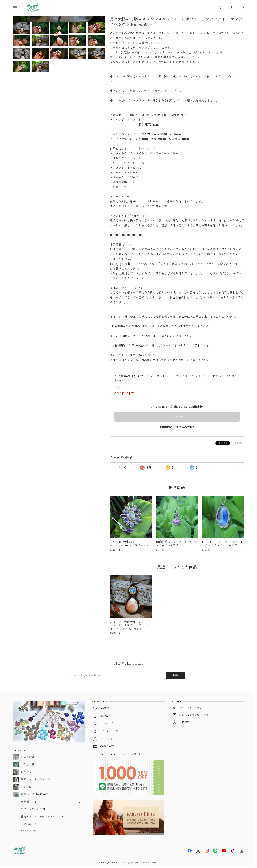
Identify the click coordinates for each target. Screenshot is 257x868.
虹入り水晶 (28, 757)
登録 (175, 675)
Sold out (177, 417)
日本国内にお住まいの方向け (177, 427)
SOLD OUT (28, 831)
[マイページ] (231, 8)
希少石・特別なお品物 (34, 794)
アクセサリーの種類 (33, 809)
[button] (19, 8)
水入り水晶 (28, 764)
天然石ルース (29, 824)
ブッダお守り (29, 787)
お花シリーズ (29, 772)
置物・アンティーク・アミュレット (42, 816)
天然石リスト (29, 802)
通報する (239, 443)
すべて (122, 467)
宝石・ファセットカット (36, 779)
